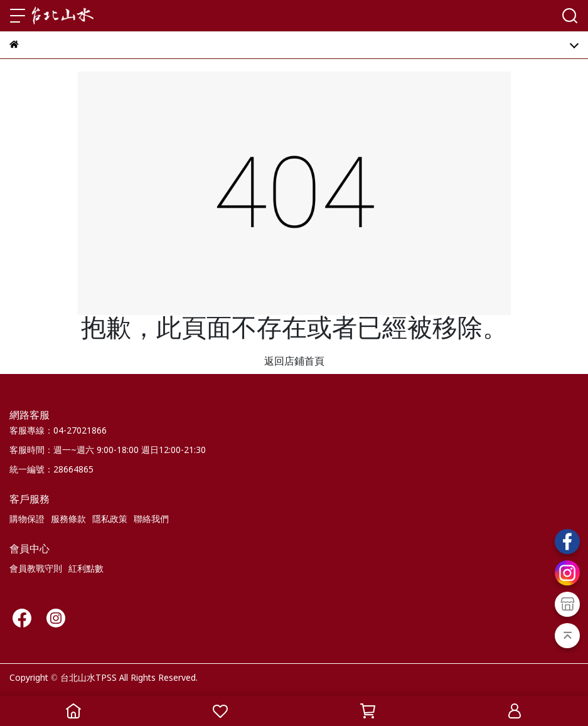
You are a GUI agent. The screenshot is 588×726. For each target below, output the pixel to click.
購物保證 (27, 520)
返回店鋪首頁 (294, 362)
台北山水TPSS (88, 678)
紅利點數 (86, 569)
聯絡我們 (151, 520)
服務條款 (68, 520)
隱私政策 (110, 520)
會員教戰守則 (36, 569)
